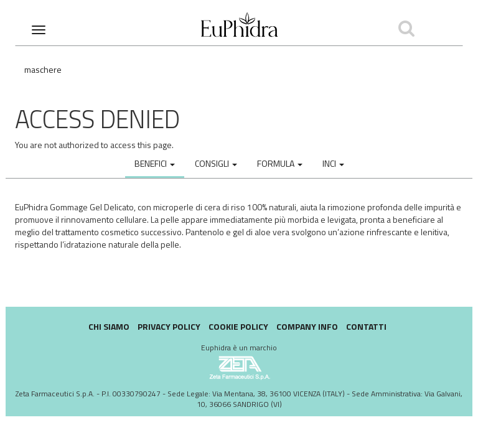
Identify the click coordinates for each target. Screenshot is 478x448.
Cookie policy (238, 326)
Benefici (155, 163)
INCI (333, 163)
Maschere (43, 69)
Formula (280, 163)
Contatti (366, 326)
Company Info (307, 326)
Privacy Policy (169, 326)
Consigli (216, 163)
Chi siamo (109, 326)
